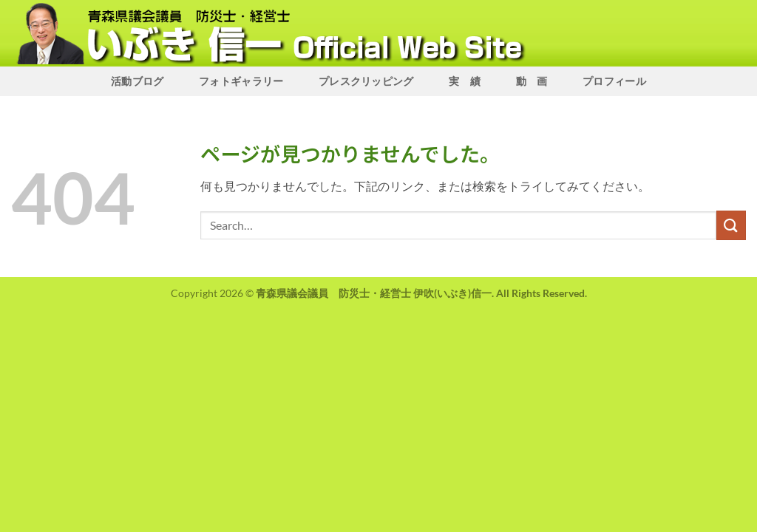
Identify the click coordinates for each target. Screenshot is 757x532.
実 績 (465, 81)
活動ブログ (137, 81)
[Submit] (731, 225)
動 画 (532, 81)
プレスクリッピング (366, 81)
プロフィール (614, 81)
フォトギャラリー (241, 81)
